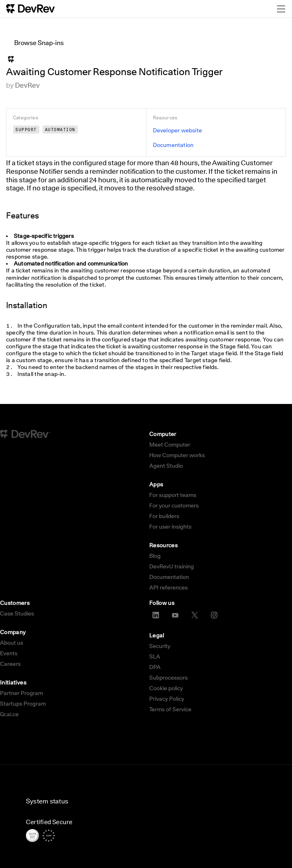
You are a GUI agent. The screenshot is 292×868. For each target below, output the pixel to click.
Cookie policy (166, 688)
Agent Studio (166, 466)
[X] (195, 615)
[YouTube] (175, 615)
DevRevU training (172, 566)
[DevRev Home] (30, 9)
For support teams (173, 495)
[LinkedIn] (156, 615)
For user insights (170, 527)
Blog (155, 556)
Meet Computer (170, 445)
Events (9, 653)
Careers (10, 664)
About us (12, 643)
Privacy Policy (167, 699)
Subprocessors (169, 678)
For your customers (174, 505)
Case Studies (17, 613)
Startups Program (23, 704)
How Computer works (177, 455)
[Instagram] (214, 615)
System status (47, 801)
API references (169, 587)
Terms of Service (170, 709)
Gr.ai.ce (9, 714)
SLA (155, 656)
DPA (155, 667)
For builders (164, 516)
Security (160, 646)
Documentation (169, 577)
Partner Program (21, 693)
